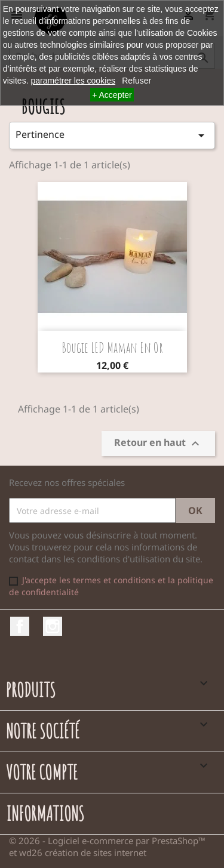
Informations (45, 813)
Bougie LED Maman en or (112, 347)
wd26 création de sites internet (83, 852)
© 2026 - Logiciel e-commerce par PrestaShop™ (107, 841)
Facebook (20, 626)
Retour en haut (158, 444)
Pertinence (112, 135)
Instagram (53, 626)
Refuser (136, 81)
